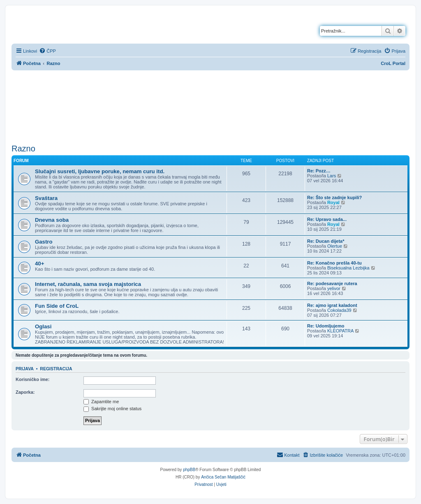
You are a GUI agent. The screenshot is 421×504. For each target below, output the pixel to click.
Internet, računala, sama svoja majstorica (88, 284)
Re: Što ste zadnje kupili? (334, 197)
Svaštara (46, 198)
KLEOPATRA (340, 331)
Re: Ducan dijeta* (326, 241)
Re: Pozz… (319, 171)
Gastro (44, 242)
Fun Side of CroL (57, 306)
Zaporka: (25, 392)
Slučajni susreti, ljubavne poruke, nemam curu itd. (100, 171)
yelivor (334, 288)
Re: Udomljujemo (326, 326)
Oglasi (43, 326)
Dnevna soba (52, 220)
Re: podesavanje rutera (332, 283)
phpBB (189, 470)
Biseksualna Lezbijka (348, 268)
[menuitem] (47, 51)
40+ (39, 264)
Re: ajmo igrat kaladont (332, 305)
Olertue (335, 246)
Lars (332, 176)
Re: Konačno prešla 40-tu (334, 263)
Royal (333, 202)
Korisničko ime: (33, 379)
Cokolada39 (339, 310)
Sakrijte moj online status (112, 409)
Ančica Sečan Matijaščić (223, 477)
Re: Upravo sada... (327, 219)
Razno (23, 149)
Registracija (56, 369)
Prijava (25, 369)
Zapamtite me (101, 402)
